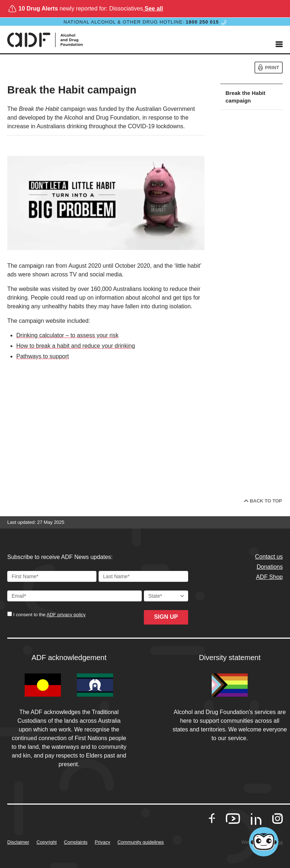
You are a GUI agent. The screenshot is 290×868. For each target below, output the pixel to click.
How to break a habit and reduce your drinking (76, 346)
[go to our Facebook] (212, 819)
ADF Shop (269, 577)
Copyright (47, 842)
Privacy (102, 842)
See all (153, 9)
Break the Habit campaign (245, 97)
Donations (270, 567)
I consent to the (49, 615)
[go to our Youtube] (233, 819)
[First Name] (52, 576)
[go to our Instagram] (277, 819)
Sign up (166, 617)
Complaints (76, 842)
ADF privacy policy (66, 615)
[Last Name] (143, 576)
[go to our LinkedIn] (256, 822)
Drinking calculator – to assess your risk (67, 335)
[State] (166, 596)
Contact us (269, 557)
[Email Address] (74, 596)
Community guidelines (141, 842)
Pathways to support (43, 356)
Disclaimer (18, 842)
